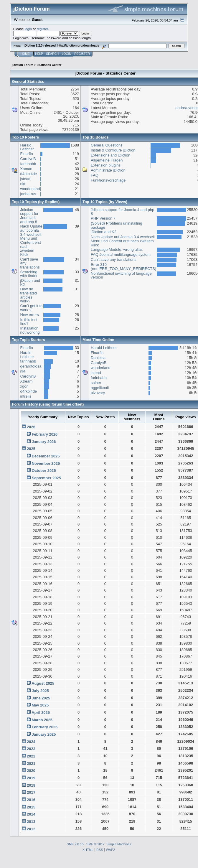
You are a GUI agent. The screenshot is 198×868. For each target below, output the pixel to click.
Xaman (26, 169)
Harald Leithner (27, 147)
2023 (31, 749)
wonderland (30, 189)
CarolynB (28, 159)
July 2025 (40, 691)
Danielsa (98, 358)
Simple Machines (119, 844)
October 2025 (44, 471)
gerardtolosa (31, 366)
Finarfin (27, 154)
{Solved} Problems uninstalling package (116, 225)
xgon (24, 386)
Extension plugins (106, 165)
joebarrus (28, 194)
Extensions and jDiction (110, 155)
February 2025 (45, 727)
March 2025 (42, 720)
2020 (31, 771)
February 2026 (45, 434)
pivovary (98, 393)
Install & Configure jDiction (113, 150)
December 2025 (46, 456)
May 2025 (40, 705)
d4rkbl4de (29, 174)
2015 (31, 807)
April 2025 (41, 713)
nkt (23, 184)
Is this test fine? (29, 322)
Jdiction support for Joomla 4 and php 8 (29, 216)
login (28, 29)
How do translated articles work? (29, 295)
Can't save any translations (114, 260)
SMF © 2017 (95, 844)
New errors (30, 315)
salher (96, 383)
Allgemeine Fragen (107, 160)
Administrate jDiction (108, 170)
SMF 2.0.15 (75, 844)
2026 (31, 427)
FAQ (95, 175)
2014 (31, 814)
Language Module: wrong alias (117, 249)
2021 (31, 764)
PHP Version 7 (103, 218)
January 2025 (44, 734)
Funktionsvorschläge (108, 180)
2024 (31, 742)
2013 (31, 822)
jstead (25, 179)
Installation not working (30, 330)
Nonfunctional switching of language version (121, 275)
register (42, 29)
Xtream (27, 381)
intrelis (26, 396)
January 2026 (44, 442)
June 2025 (41, 698)
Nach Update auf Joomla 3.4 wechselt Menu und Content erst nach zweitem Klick (31, 240)
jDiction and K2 (30, 283)
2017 (31, 792)
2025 (31, 449)
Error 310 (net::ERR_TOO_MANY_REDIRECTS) (123, 267)
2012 (31, 829)
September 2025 (46, 478)
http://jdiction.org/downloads (78, 46)
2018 (31, 785)
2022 (31, 756)
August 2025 (43, 683)
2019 (31, 778)
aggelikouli (100, 388)
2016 (31, 800)
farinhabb (28, 164)
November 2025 (46, 463)
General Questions (107, 145)
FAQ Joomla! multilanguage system (121, 255)
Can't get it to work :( (32, 308)
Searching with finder (29, 274)
